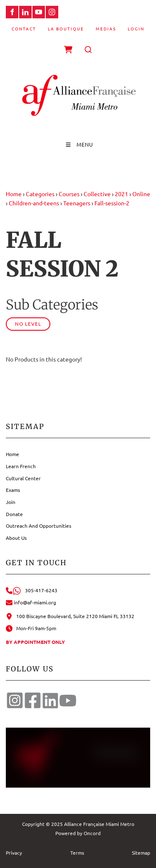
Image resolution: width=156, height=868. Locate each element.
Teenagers (77, 203)
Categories (40, 194)
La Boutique (66, 29)
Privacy (14, 853)
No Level (28, 324)
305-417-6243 (32, 590)
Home (14, 194)
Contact (24, 29)
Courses (69, 194)
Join (11, 502)
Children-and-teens (34, 203)
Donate (14, 514)
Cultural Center (23, 478)
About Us (16, 538)
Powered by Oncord (78, 833)
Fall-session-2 (112, 203)
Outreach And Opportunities (38, 526)
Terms (77, 853)
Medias (106, 29)
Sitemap (141, 853)
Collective (97, 194)
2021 (121, 194)
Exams (13, 490)
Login (136, 29)
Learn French (21, 466)
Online (141, 194)
